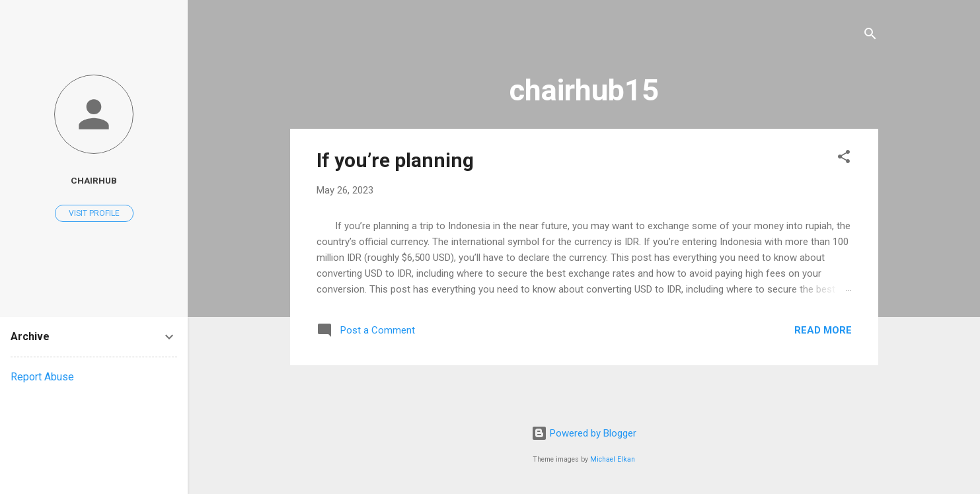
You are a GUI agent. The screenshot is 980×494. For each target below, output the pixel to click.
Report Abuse (42, 377)
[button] (844, 159)
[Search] (870, 36)
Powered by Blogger (584, 433)
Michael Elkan (613, 459)
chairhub (94, 180)
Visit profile (94, 213)
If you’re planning (395, 160)
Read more (823, 330)
